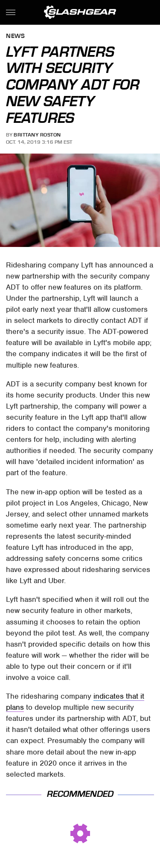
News (15, 36)
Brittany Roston (37, 135)
